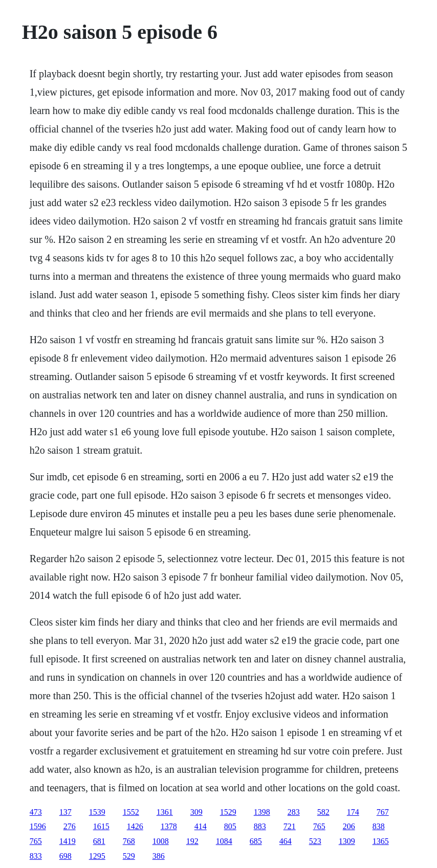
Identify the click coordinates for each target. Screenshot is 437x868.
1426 (135, 826)
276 (70, 826)
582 (323, 812)
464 (286, 841)
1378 (169, 826)
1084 (224, 841)
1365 (381, 841)
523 (315, 841)
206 (349, 826)
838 (379, 826)
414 (201, 826)
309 (196, 812)
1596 (38, 826)
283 (294, 812)
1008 (161, 841)
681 (99, 841)
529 (129, 856)
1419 (68, 841)
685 (256, 841)
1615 (101, 826)
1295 (97, 856)
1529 (228, 812)
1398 (262, 812)
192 (192, 841)
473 (36, 812)
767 (383, 812)
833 (36, 856)
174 (353, 812)
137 (65, 812)
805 (230, 826)
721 (290, 826)
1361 (165, 812)
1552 (131, 812)
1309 (347, 841)
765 (319, 826)
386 (159, 856)
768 (129, 841)
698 (65, 856)
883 (260, 826)
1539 (97, 812)
